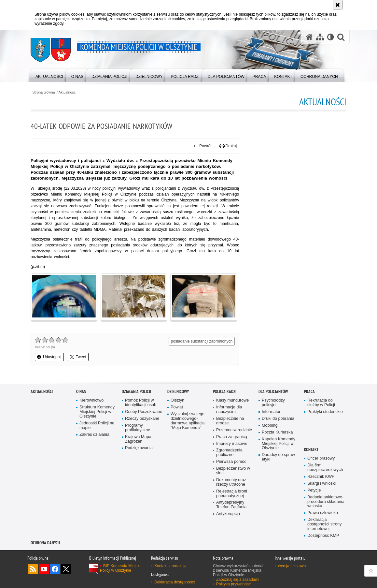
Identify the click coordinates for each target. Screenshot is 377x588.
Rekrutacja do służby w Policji (321, 403)
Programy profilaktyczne (138, 428)
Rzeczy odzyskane (142, 419)
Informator (271, 412)
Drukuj (228, 146)
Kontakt (311, 450)
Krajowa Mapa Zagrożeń (138, 439)
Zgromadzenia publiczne (229, 453)
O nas (81, 392)
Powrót (202, 146)
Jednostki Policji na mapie (97, 426)
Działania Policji (136, 392)
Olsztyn (177, 400)
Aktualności (68, 92)
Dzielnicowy (178, 392)
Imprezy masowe (232, 444)
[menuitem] (49, 75)
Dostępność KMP (323, 536)
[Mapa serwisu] (320, 37)
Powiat (177, 407)
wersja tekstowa (292, 566)
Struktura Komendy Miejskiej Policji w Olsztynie (97, 412)
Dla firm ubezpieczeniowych (325, 468)
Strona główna (43, 92)
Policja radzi (225, 392)
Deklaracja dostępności (175, 582)
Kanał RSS (33, 569)
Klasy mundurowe (232, 400)
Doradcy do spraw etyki (278, 457)
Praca (309, 392)
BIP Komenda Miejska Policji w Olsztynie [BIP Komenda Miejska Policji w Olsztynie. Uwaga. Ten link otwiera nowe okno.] (121, 568)
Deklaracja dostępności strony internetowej (324, 524)
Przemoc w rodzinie (234, 430)
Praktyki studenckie (325, 412)
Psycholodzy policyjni (273, 403)
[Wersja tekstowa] (331, 37)
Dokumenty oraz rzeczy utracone (231, 482)
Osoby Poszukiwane (144, 412)
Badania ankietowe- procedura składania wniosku (326, 502)
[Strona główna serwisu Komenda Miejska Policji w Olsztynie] (309, 37)
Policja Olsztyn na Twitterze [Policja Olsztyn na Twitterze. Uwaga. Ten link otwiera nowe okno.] (66, 569)
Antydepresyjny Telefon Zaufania (231, 505)
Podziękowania (139, 448)
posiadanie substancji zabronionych (202, 341)
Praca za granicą (232, 437)
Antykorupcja (228, 514)
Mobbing (270, 426)
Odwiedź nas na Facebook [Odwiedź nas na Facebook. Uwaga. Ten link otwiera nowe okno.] (55, 569)
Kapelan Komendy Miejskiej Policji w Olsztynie (279, 444)
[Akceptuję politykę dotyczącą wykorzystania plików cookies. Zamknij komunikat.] (338, 5)
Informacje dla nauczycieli (229, 410)
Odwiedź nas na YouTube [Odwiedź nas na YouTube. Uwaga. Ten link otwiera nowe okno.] (44, 569)
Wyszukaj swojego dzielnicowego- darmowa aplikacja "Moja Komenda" (188, 421)
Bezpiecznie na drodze (230, 421)
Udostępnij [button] (49, 357)
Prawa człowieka (323, 513)
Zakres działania (94, 435)
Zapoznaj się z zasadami (238, 580)
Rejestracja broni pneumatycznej (232, 494)
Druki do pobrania (278, 419)
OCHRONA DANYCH (45, 543)
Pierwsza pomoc (231, 462)
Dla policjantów (273, 392)
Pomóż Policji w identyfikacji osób (141, 403)
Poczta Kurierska (277, 432)
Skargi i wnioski (321, 484)
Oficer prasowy (321, 458)
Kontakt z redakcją (170, 566)
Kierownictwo (91, 400)
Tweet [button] (78, 357)
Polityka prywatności (234, 584)
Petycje (314, 490)
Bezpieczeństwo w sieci (233, 471)
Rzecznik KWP (321, 477)
